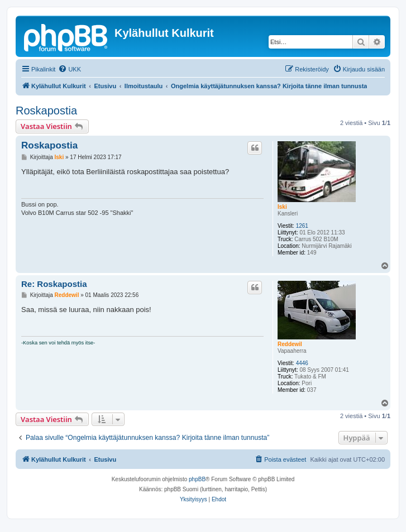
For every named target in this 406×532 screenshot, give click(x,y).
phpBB (197, 479)
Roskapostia (46, 111)
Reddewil (290, 344)
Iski (282, 207)
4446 (302, 363)
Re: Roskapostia (54, 284)
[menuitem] (70, 69)
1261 (302, 226)
